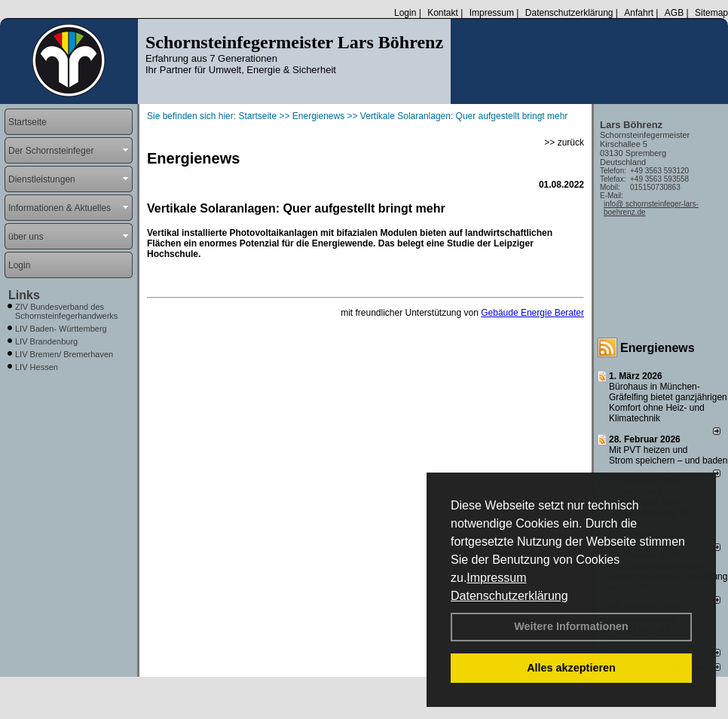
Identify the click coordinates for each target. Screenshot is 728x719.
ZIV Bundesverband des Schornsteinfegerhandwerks (66, 311)
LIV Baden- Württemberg (61, 329)
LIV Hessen (37, 367)
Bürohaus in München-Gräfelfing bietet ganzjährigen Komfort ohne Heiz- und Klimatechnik (668, 402)
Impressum (496, 578)
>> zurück (564, 142)
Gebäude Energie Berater (532, 313)
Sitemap (711, 13)
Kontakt (443, 13)
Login (405, 13)
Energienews (658, 348)
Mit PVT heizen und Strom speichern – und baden (668, 455)
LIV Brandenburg (46, 341)
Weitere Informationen (571, 626)
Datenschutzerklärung (509, 596)
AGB (674, 13)
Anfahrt (639, 13)
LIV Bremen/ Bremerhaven (64, 354)
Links (24, 295)
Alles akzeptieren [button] (571, 668)
